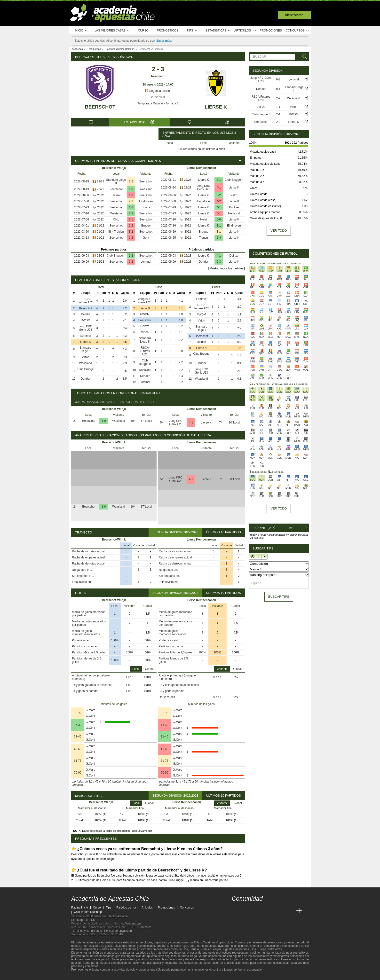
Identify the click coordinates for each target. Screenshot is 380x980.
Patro (234, 195)
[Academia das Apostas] (245, 911)
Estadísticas (218, 31)
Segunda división (158, 91)
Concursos (298, 31)
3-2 (131, 232)
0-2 (131, 238)
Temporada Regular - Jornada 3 (158, 103)
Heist (203, 220)
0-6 (219, 220)
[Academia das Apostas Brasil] (254, 911)
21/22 (101, 226)
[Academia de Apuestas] (272, 911)
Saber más (164, 41)
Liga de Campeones (236, 949)
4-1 (219, 188)
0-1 (219, 213)
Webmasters (133, 924)
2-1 (131, 220)
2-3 (131, 213)
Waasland (146, 189)
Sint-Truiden (116, 232)
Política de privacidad (118, 931)
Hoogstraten (203, 201)
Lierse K (216, 107)
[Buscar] (303, 57)
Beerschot (100, 107)
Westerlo (116, 213)
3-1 (219, 180)
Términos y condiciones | (88, 931)
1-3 (131, 226)
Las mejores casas (112, 31)
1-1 (219, 232)
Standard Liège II (116, 181)
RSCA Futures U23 (86, 301)
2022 (100, 195)
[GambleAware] (84, 976)
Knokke (234, 207)
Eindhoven (146, 201)
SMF (94, 920)
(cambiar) (260, 538)
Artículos (245, 31)
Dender (203, 262)
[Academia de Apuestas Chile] (236, 911)
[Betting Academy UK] (290, 911)
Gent (146, 238)
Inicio (81, 31)
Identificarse (294, 15)
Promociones (271, 31)
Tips (192, 31)
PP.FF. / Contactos (139, 927)
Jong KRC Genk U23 (204, 188)
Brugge (146, 226)
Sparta (146, 207)
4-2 (219, 201)
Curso (143, 31)
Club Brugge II (116, 256)
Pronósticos (168, 31)
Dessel (116, 195)
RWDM (86, 320)
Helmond (234, 213)
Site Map (77, 920)
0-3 (278, 79)
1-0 (131, 189)
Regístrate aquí (118, 916)
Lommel (146, 262)
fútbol (197, 942)
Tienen (204, 238)
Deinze (234, 256)
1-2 (131, 256)
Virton (85, 357)
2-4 (219, 238)
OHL (116, 220)
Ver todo (279, 231)
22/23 (101, 181)
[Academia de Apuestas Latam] (281, 911)
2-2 (131, 181)
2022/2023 (158, 97)
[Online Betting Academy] (263, 911)
